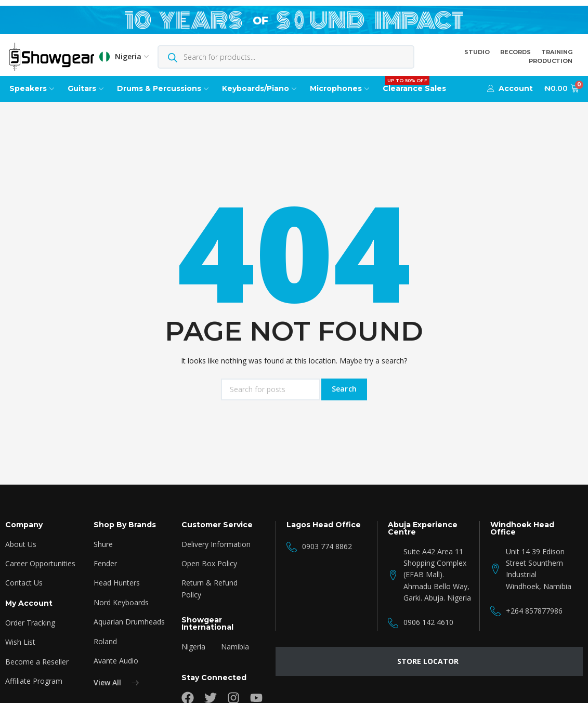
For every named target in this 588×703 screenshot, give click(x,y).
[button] (510, 88)
